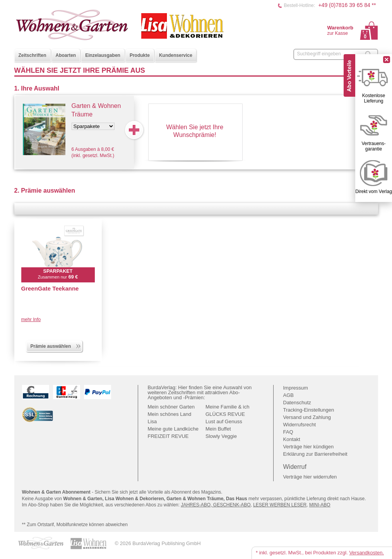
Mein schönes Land (170, 414)
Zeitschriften (33, 55)
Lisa (152, 421)
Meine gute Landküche (173, 429)
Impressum (296, 388)
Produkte (140, 55)
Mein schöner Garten (171, 407)
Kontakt (292, 439)
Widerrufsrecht (300, 425)
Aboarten (66, 55)
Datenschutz (297, 403)
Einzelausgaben (103, 55)
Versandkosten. (366, 553)
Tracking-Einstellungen (309, 410)
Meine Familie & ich (227, 407)
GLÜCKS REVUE (225, 414)
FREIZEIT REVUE (168, 436)
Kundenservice (176, 55)
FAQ (288, 432)
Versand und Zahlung (307, 417)
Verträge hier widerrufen (310, 477)
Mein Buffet (218, 429)
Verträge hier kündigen (309, 447)
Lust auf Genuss (224, 421)
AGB (288, 395)
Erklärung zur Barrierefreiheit (315, 454)
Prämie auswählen (56, 345)
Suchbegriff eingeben (319, 54)
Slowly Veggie (221, 436)
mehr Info (31, 320)
